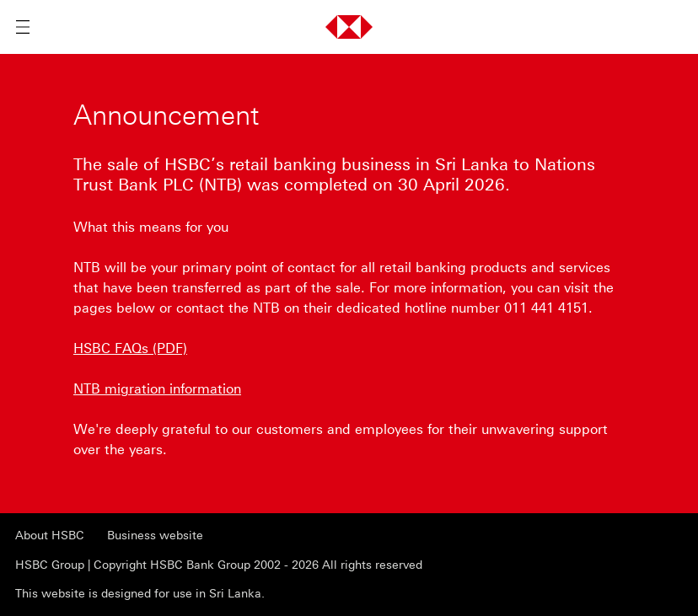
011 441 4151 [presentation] (546, 308)
